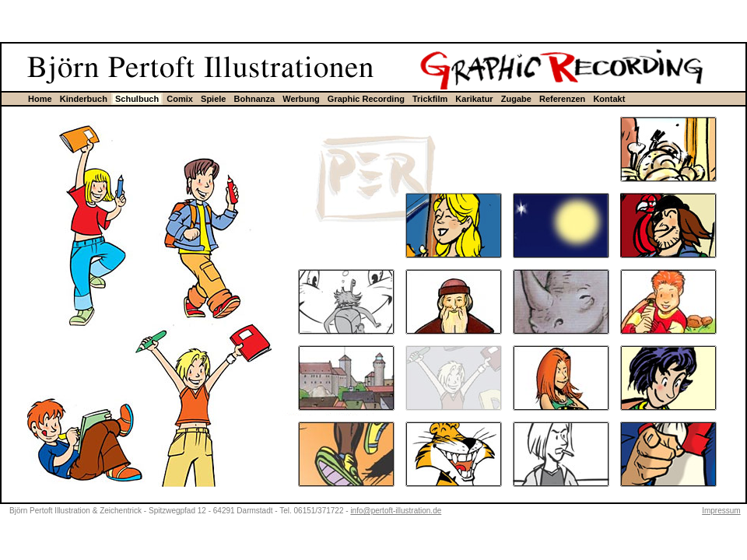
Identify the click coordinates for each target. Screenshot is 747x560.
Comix (180, 99)
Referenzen (562, 99)
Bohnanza (255, 99)
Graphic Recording (366, 99)
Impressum (721, 511)
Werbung (301, 99)
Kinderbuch (84, 99)
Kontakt (609, 99)
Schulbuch (137, 99)
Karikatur (474, 99)
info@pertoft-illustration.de (396, 511)
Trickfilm (430, 99)
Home (40, 99)
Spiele (214, 99)
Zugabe (516, 99)
